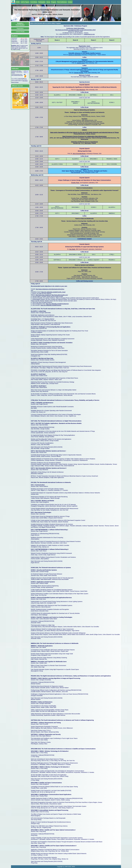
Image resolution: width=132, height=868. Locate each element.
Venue (48, 2)
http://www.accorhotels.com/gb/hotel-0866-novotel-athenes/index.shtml (75, 30)
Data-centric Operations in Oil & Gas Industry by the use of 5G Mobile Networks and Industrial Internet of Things (84, 132)
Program (54, 2)
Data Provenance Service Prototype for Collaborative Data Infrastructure (84, 136)
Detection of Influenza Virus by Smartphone (85, 142)
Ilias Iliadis (72, 249)
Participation (42, 2)
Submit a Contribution (20, 24)
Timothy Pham (75, 183)
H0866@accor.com (89, 34)
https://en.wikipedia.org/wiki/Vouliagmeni (57, 304)
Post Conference (62, 2)
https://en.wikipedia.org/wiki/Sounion (51, 305)
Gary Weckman (81, 90)
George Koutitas (79, 73)
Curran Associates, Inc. (22, 78)
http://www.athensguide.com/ (60, 295)
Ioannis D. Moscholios (75, 55)
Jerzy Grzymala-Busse (79, 154)
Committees (34, 2)
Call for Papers (25, 2)
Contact (70, 2)
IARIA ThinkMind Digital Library (17, 75)
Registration (20, 28)
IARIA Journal (25, 81)
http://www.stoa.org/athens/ (43, 295)
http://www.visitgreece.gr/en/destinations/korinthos (50, 289)
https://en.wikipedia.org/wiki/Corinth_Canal (53, 292)
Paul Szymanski (76, 172)
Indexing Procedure (15, 82)
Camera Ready (20, 32)
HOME (18, 2)
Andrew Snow (81, 63)
